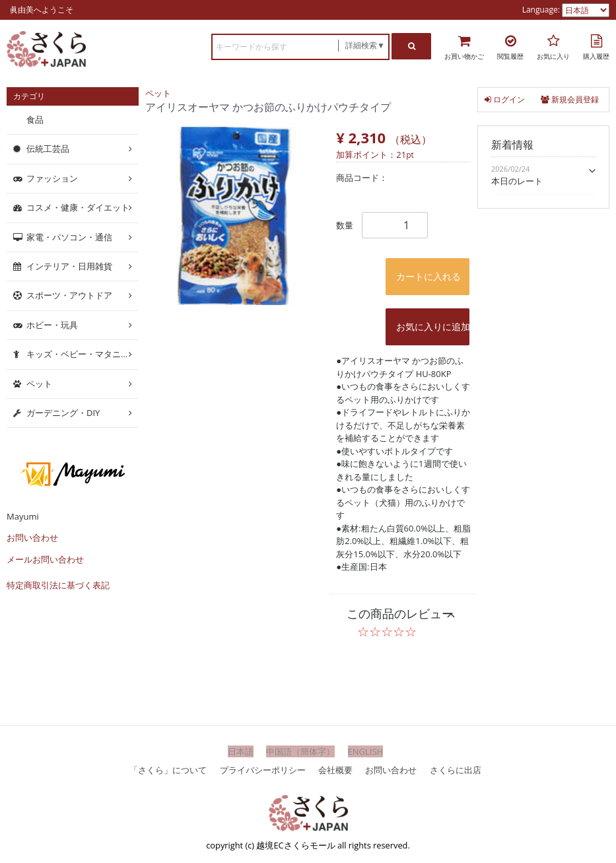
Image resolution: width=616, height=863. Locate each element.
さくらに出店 (456, 769)
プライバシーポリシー (263, 769)
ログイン (505, 99)
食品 (35, 120)
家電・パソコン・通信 (69, 236)
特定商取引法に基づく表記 (58, 585)
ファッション (52, 178)
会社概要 (335, 769)
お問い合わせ (32, 537)
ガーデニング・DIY (63, 413)
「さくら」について (168, 769)
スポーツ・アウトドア (69, 295)
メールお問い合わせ (45, 559)
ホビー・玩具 (52, 325)
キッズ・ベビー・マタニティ (82, 354)
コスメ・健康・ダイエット (78, 207)
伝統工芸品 (48, 149)
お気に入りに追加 (432, 327)
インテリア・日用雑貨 (69, 266)
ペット (158, 93)
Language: (542, 10)
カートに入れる (428, 276)
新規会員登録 (570, 99)
